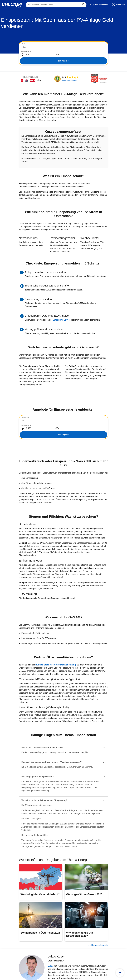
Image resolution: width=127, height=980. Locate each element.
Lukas (51, 951)
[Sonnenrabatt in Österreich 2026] (41, 907)
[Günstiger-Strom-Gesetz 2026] (86, 867)
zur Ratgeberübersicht (98, 930)
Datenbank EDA (60, 312)
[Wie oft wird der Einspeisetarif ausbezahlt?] (63, 732)
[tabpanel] (63, 50)
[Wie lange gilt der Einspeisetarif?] (63, 761)
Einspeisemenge (70, 44)
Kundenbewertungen (69, 73)
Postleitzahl (25, 44)
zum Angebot (63, 53)
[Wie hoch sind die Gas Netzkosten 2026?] (86, 907)
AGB (52, 976)
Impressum (73, 976)
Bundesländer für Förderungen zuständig (56, 650)
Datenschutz (61, 976)
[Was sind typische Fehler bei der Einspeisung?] (63, 785)
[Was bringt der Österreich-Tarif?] (41, 867)
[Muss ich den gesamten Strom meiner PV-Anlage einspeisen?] (63, 747)
